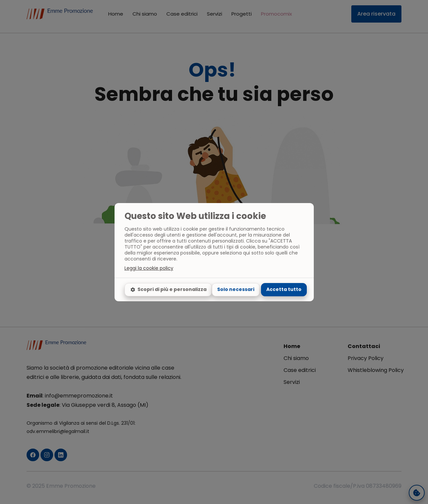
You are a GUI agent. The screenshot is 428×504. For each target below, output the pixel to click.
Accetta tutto (284, 289)
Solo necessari (236, 289)
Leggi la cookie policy (149, 268)
